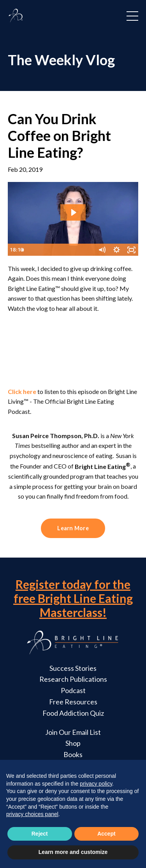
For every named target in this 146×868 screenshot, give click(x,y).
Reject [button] (40, 834)
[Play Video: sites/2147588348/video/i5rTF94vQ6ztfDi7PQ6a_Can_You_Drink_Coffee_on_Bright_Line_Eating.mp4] (73, 212)
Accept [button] (106, 834)
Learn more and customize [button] (73, 852)
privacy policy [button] (96, 784)
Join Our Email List (73, 732)
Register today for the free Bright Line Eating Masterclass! (73, 598)
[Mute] (102, 250)
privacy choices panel (32, 814)
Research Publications (73, 679)
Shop (73, 743)
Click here (22, 391)
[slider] (65, 250)
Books (73, 754)
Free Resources (73, 702)
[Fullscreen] (131, 250)
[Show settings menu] (116, 250)
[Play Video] (15, 250)
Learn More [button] (73, 528)
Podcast (73, 690)
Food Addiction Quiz (73, 713)
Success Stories (73, 668)
